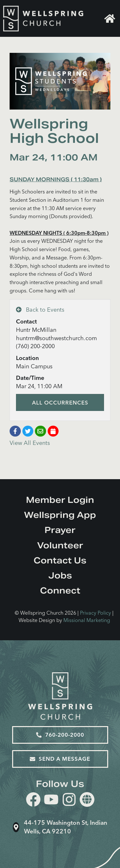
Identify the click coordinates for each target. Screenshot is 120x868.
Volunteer (60, 545)
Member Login (60, 500)
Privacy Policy (96, 613)
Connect (60, 590)
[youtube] (51, 801)
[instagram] (69, 801)
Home (110, 19)
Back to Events (40, 310)
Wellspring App (60, 515)
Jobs (60, 575)
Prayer (60, 530)
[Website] (87, 799)
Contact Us (60, 560)
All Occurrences (60, 402)
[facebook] (33, 801)
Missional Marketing (87, 620)
